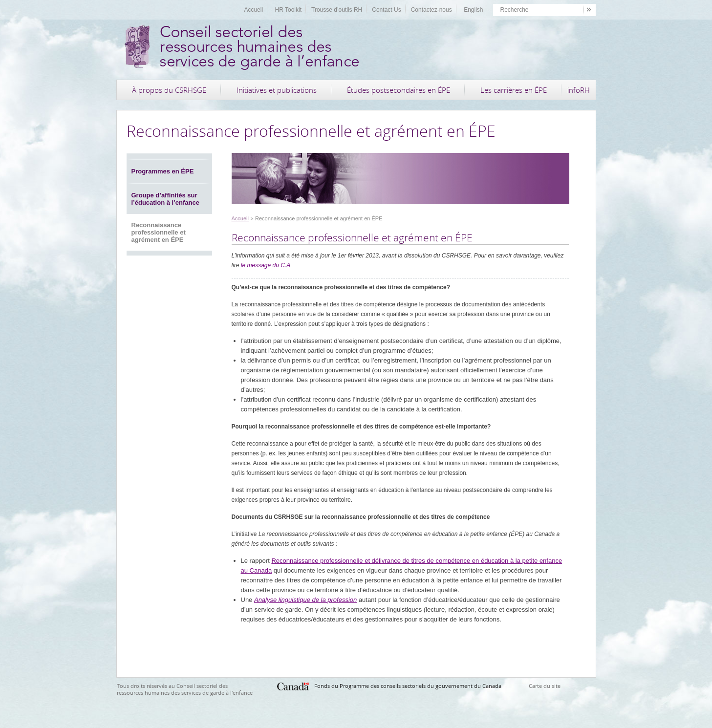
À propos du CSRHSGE (169, 90)
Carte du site (545, 686)
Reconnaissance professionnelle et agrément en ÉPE (159, 232)
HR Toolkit (288, 10)
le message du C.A (266, 265)
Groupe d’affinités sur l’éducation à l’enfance (165, 199)
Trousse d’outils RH (337, 10)
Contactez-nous (432, 10)
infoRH (579, 90)
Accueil (253, 10)
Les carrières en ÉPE (514, 90)
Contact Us (386, 10)
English (473, 10)
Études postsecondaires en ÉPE (399, 90)
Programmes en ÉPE (163, 171)
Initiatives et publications (277, 90)
